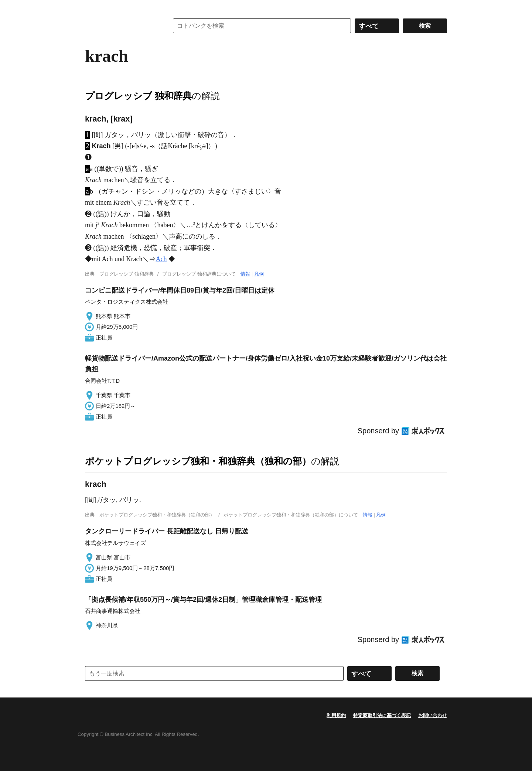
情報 (245, 274)
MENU (92, 7)
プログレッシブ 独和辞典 (138, 96)
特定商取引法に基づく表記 (382, 715)
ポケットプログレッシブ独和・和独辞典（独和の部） (198, 461)
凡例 (259, 274)
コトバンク (122, 26)
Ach (161, 259)
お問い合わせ (433, 715)
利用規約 (336, 715)
